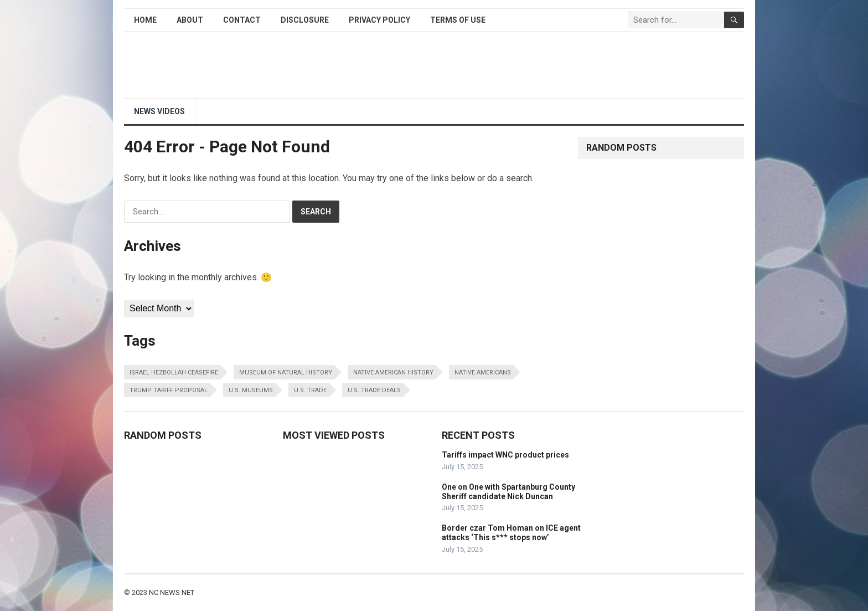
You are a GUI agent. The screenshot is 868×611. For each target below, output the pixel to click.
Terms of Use (458, 20)
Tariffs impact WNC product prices (505, 455)
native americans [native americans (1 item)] (483, 373)
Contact (242, 20)
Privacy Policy (379, 20)
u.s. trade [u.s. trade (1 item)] (310, 390)
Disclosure (305, 20)
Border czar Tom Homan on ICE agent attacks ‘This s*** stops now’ (511, 533)
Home (145, 20)
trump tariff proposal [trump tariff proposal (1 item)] (169, 390)
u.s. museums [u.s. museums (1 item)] (251, 390)
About (190, 20)
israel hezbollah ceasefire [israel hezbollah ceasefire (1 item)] (174, 373)
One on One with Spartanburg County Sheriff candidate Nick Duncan (508, 492)
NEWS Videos (159, 111)
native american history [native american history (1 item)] (393, 373)
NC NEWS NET (172, 592)
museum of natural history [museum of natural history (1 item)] (286, 373)
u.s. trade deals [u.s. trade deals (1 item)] (374, 390)
